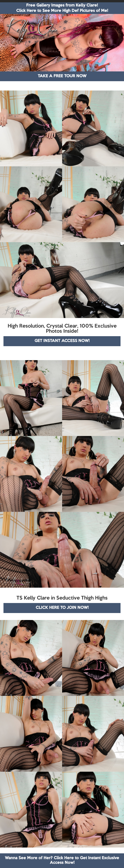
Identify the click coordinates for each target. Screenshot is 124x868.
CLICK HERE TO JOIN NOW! (62, 608)
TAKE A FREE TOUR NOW (62, 76)
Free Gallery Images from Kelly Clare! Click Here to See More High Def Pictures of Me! (62, 8)
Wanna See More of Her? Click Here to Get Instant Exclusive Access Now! (62, 860)
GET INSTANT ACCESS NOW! (62, 341)
